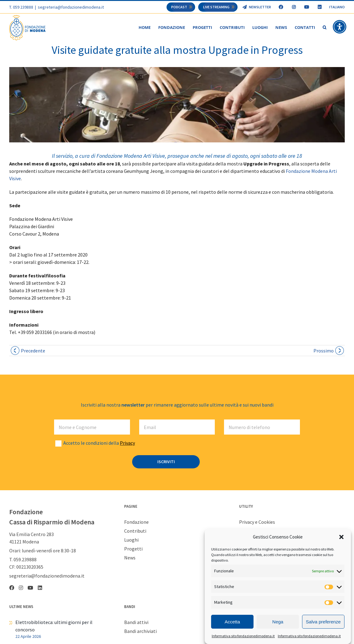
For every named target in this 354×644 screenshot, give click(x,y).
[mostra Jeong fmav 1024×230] (177, 105)
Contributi (135, 531)
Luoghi (131, 540)
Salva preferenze (323, 622)
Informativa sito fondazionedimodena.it (243, 636)
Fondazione (136, 522)
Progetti (133, 549)
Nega (278, 622)
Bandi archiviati (140, 631)
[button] (341, 537)
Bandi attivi (136, 622)
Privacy (127, 443)
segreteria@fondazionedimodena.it (71, 7)
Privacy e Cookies (257, 522)
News (130, 558)
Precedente (33, 351)
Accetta (232, 622)
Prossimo (324, 351)
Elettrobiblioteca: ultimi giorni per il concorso (54, 626)
